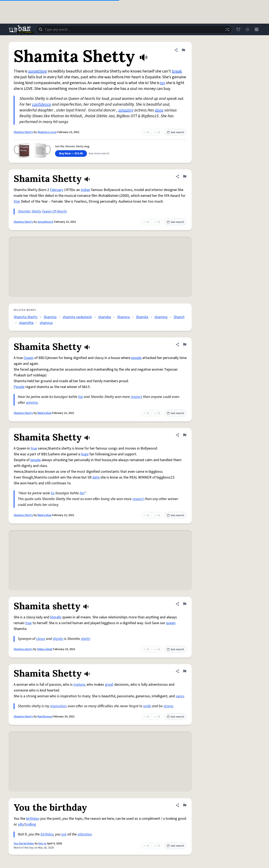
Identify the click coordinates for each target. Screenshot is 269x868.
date (96, 477)
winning (32, 403)
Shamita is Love (47, 132)
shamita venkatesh (77, 317)
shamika (104, 317)
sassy (180, 696)
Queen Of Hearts (54, 211)
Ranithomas (45, 717)
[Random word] (227, 29)
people (136, 358)
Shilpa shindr (45, 649)
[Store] (238, 29)
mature (79, 685)
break (177, 71)
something (38, 71)
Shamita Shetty (23, 132)
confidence (42, 104)
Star (17, 201)
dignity (58, 639)
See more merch (99, 154)
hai (81, 397)
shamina (161, 317)
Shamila (142, 317)
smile (147, 706)
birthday (32, 819)
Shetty (36, 211)
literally (56, 617)
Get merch (175, 132)
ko (53, 493)
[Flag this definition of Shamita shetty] (185, 604)
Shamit (179, 317)
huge (85, 454)
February (57, 190)
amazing (126, 110)
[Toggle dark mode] (247, 29)
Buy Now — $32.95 (71, 154)
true (34, 448)
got (64, 834)
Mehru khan (44, 413)
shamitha (26, 323)
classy (41, 639)
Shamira (123, 317)
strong (168, 706)
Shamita (24, 211)
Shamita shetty (23, 649)
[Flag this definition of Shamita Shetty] (183, 50)
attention (85, 834)
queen (171, 623)
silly (21, 824)
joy (163, 83)
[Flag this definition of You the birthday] (185, 805)
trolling (30, 824)
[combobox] (134, 29)
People (19, 387)
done (159, 110)
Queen (29, 358)
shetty (86, 639)
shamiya (46, 323)
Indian (85, 190)
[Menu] (257, 29)
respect (136, 397)
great (109, 685)
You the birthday (24, 844)
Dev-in (42, 844)
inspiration (58, 706)
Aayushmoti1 (45, 222)
